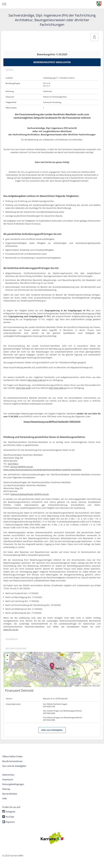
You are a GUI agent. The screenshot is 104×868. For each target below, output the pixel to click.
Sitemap (6, 789)
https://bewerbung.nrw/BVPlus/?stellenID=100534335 (52, 422)
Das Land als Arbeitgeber (14, 766)
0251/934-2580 (56, 388)
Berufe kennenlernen (12, 761)
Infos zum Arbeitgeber (52, 730)
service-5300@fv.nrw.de (22, 467)
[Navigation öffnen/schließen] (4, 4)
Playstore (8, 822)
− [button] (7, 660)
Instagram (9, 811)
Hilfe (4, 798)
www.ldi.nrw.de (11, 630)
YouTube (8, 817)
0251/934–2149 (35, 380)
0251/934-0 (13, 464)
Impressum (8, 779)
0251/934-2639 (23, 388)
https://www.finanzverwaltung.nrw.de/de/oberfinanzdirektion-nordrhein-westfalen (42, 470)
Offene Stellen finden (12, 756)
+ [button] (7, 656)
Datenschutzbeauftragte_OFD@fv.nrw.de (30, 494)
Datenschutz (8, 775)
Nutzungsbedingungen (13, 784)
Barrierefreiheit (10, 794)
